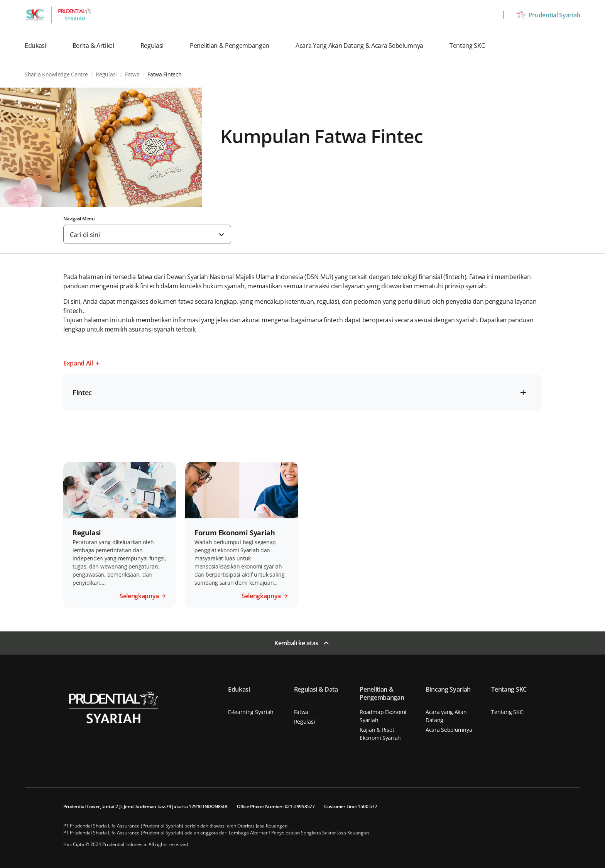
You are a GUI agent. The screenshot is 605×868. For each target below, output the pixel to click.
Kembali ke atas (296, 643)
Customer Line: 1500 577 (351, 806)
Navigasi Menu (79, 219)
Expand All (78, 363)
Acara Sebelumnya (449, 730)
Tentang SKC (507, 712)
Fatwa (301, 712)
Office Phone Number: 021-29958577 (276, 806)
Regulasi (305, 722)
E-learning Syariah (251, 712)
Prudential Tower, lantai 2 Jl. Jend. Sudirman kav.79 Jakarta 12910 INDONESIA (145, 806)
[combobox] (147, 234)
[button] (41, 46)
